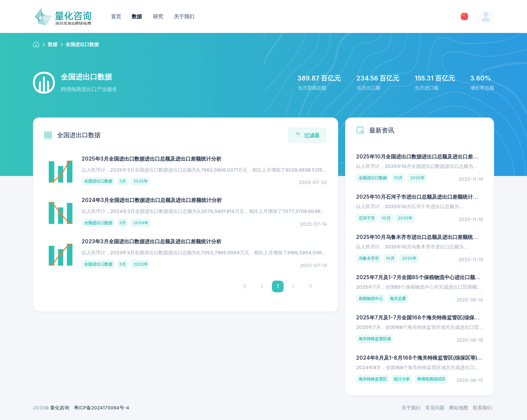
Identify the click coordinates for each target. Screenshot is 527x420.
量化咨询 (60, 408)
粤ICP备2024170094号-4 (102, 408)
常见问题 (435, 408)
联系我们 (482, 408)
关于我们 (411, 408)
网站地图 (459, 408)
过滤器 (308, 135)
